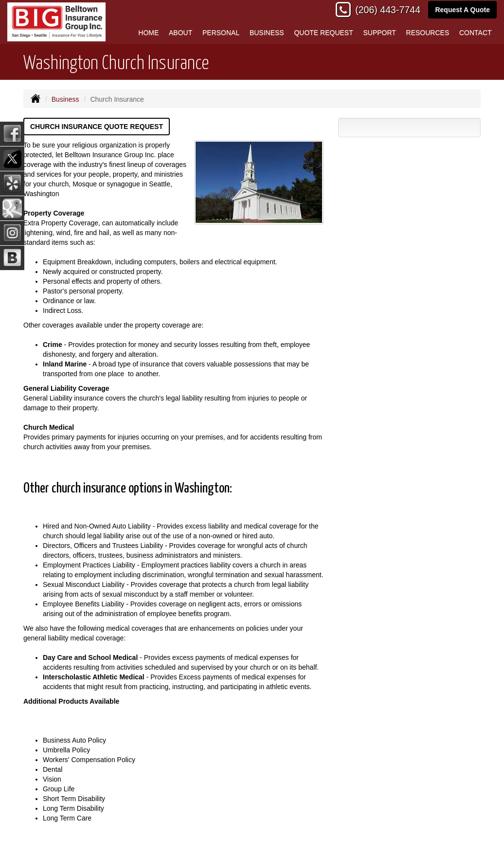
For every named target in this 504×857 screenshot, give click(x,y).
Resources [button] (428, 33)
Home (148, 33)
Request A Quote (462, 10)
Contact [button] (476, 33)
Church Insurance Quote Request (97, 127)
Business (65, 99)
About (180, 33)
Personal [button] (221, 33)
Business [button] (267, 33)
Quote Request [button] (323, 33)
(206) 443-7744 (388, 10)
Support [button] (379, 33)
